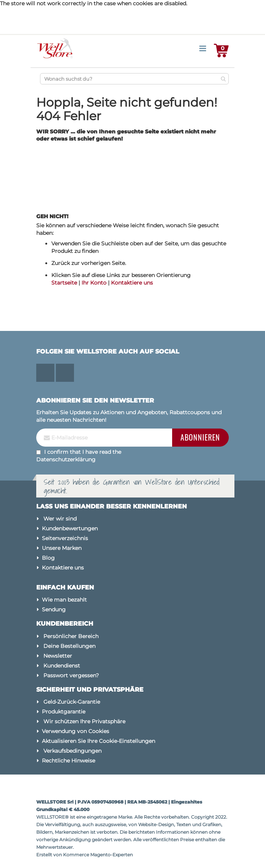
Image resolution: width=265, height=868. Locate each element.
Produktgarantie (64, 712)
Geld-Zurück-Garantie (72, 702)
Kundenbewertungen (70, 528)
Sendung (54, 609)
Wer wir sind (60, 519)
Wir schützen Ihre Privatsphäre (84, 721)
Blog (48, 558)
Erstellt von (50, 855)
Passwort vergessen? (71, 675)
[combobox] (134, 79)
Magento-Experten (112, 855)
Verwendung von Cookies (75, 731)
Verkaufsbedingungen (72, 751)
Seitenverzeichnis (65, 538)
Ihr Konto (94, 283)
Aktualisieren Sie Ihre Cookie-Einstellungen (99, 741)
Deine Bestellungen (69, 646)
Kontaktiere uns (132, 283)
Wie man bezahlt (64, 600)
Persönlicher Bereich (71, 636)
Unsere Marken (62, 548)
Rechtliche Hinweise (69, 761)
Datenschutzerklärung (66, 459)
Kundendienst (62, 666)
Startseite (64, 283)
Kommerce (76, 855)
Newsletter (58, 656)
